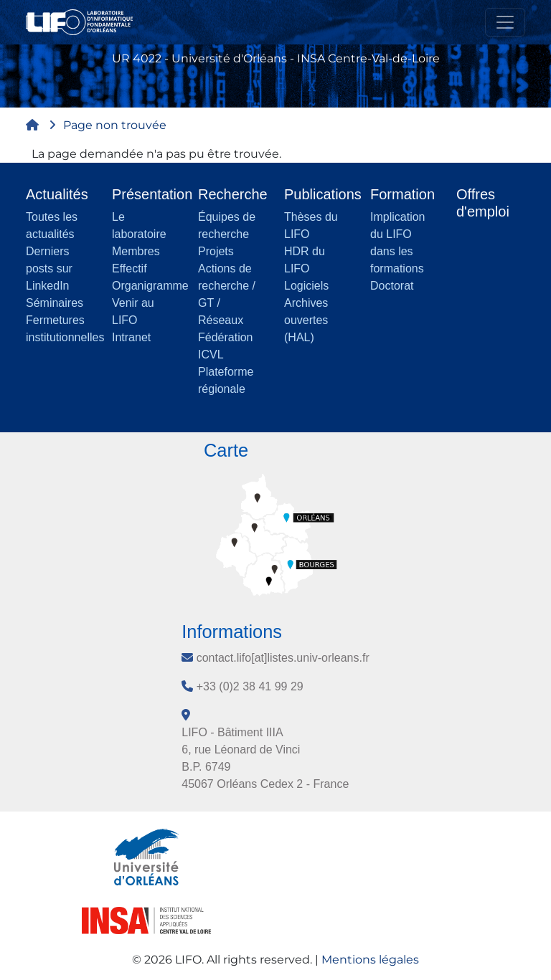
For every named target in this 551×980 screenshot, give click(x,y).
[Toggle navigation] (505, 22)
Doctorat (392, 286)
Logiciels (306, 286)
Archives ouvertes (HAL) (306, 320)
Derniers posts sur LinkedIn (49, 268)
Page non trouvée (115, 125)
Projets (216, 251)
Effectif (129, 268)
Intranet (131, 337)
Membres (136, 251)
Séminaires (55, 303)
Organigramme (150, 286)
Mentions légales (370, 960)
